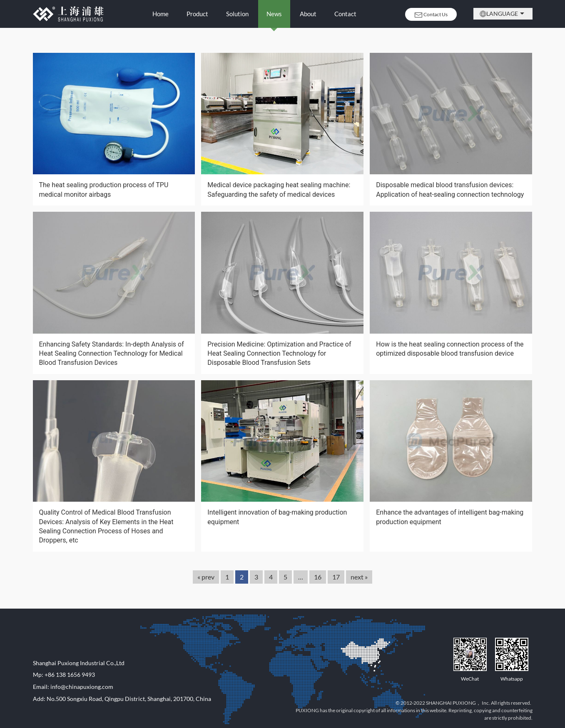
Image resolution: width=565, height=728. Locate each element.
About (308, 14)
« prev (206, 577)
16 (318, 577)
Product (197, 14)
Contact (345, 14)
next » (359, 577)
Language (503, 14)
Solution (237, 14)
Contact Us (431, 15)
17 (336, 577)
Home (161, 14)
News (274, 14)
